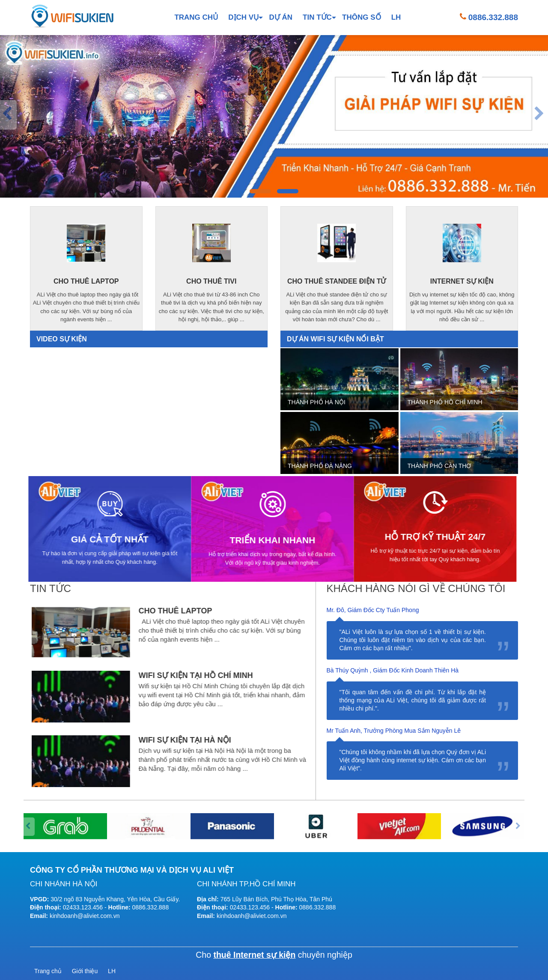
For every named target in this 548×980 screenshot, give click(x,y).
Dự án (281, 17)
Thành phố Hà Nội (317, 402)
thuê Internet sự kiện (254, 955)
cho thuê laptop (86, 282)
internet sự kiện (462, 281)
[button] (260, 191)
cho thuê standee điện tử (337, 281)
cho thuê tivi (211, 281)
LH (396, 17)
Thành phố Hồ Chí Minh (445, 402)
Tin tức (317, 17)
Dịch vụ (243, 17)
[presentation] (8, 115)
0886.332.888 (493, 17)
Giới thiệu (85, 971)
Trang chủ (196, 17)
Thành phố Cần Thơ (439, 466)
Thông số (361, 17)
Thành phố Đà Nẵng (320, 466)
